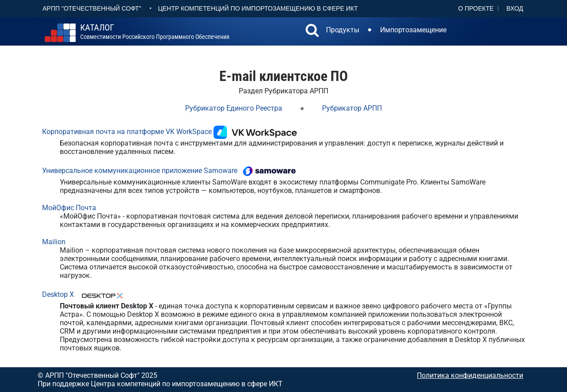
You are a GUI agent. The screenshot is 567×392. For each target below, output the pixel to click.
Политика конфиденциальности (470, 375)
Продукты (343, 30)
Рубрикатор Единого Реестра (234, 108)
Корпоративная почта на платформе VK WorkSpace (127, 132)
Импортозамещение (413, 30)
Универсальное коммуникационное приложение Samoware (140, 171)
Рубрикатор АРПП (352, 108)
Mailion (54, 242)
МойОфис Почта (69, 208)
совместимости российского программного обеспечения (155, 32)
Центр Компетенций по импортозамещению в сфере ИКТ (258, 8)
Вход (515, 8)
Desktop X (58, 294)
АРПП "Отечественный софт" (92, 8)
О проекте (476, 8)
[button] (312, 31)
